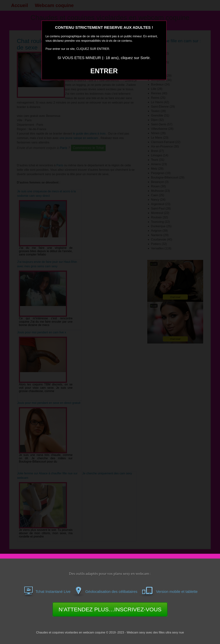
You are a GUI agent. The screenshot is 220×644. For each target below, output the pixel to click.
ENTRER (104, 71)
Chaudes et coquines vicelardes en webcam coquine (71, 632)
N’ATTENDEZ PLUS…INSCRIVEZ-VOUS (110, 609)
